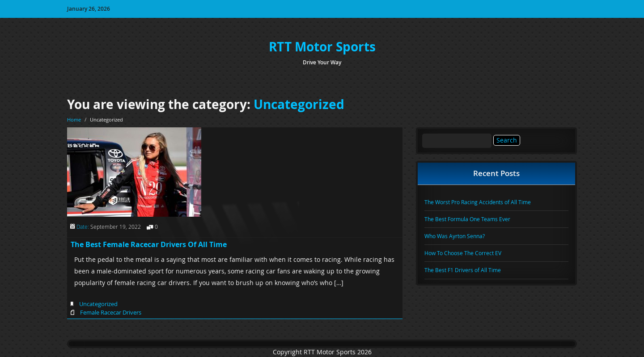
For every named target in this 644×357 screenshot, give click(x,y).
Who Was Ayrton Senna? (455, 236)
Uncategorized (299, 104)
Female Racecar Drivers (111, 312)
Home (74, 120)
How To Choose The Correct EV (463, 253)
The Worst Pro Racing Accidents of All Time (478, 202)
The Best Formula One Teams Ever (467, 219)
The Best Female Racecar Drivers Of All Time (149, 244)
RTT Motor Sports (322, 47)
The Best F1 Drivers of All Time (463, 270)
